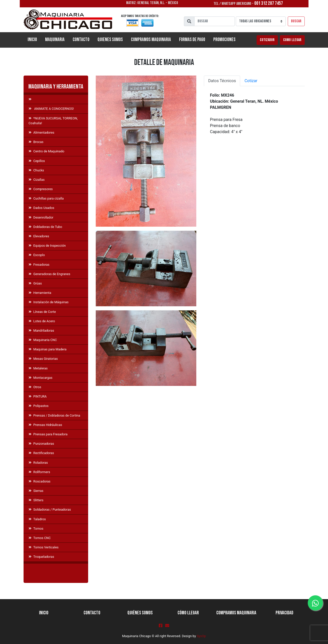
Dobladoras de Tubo (45, 227)
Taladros (37, 519)
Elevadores (39, 236)
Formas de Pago (192, 40)
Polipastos (39, 406)
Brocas (36, 142)
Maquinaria (55, 40)
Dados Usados (42, 208)
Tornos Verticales (44, 547)
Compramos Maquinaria (151, 40)
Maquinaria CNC (43, 340)
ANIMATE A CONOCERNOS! (51, 109)
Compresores (41, 189)
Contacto (81, 40)
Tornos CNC (40, 538)
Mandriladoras (41, 330)
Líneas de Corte (42, 312)
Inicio (34, 39)
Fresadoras (39, 265)
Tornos (36, 529)
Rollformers (39, 472)
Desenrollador (41, 217)
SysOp (201, 636)
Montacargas (41, 378)
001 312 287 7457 (269, 3)
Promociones (224, 40)
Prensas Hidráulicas (45, 425)
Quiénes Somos (140, 613)
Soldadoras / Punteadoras (50, 509)
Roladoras (38, 463)
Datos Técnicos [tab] (222, 81)
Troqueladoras (41, 557)
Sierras (36, 491)
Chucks (36, 170)
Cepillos (37, 161)
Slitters (36, 500)
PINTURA (38, 396)
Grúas (35, 283)
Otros (35, 387)
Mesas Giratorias (43, 359)
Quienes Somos (110, 40)
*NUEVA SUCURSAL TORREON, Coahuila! (53, 121)
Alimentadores (42, 132)
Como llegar (292, 40)
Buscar (296, 21)
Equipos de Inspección (47, 246)
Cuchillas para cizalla (46, 198)
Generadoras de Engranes (50, 274)
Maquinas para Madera (48, 349)
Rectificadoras (41, 453)
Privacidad (284, 613)
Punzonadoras (41, 444)
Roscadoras (40, 481)
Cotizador (267, 40)
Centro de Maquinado (46, 151)
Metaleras (38, 368)
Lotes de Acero (42, 321)
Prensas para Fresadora (48, 434)
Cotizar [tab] (251, 81)
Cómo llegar (188, 613)
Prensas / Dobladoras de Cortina (54, 415)
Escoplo (37, 255)
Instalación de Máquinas (49, 302)
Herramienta (40, 293)
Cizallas (37, 180)
